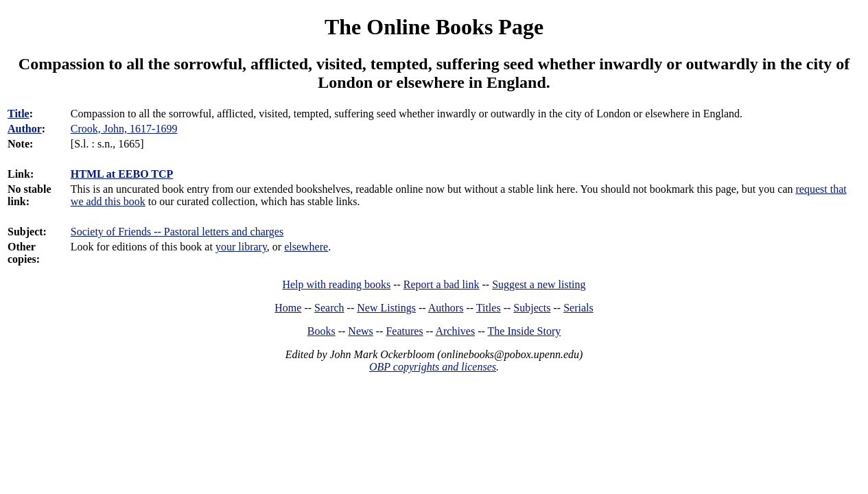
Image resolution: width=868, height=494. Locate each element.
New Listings (386, 308)
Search (329, 308)
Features (404, 331)
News (360, 331)
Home (288, 308)
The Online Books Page (434, 27)
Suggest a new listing (539, 284)
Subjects (532, 308)
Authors (446, 308)
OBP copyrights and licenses (433, 367)
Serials (578, 308)
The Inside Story (525, 331)
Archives (455, 331)
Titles (489, 308)
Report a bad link (442, 284)
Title (19, 114)
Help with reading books (336, 284)
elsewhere (306, 247)
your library (241, 247)
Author (25, 129)
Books (321, 331)
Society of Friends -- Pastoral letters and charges (177, 232)
